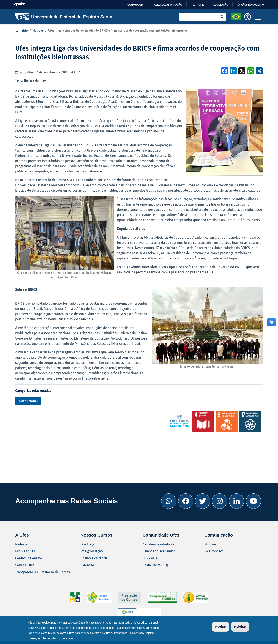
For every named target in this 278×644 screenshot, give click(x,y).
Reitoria (21, 544)
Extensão (87, 565)
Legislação (221, 5)
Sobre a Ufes (25, 565)
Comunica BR (136, 5)
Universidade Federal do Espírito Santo (64, 17)
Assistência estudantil (159, 544)
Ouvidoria (150, 558)
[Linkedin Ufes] (237, 501)
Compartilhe (259, 71)
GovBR (20, 4)
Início (24, 30)
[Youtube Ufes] (253, 501)
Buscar (222, 17)
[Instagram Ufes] (220, 501)
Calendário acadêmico (159, 551)
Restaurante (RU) (155, 565)
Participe (198, 5)
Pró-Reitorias (25, 551)
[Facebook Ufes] (186, 501)
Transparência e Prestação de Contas (42, 572)
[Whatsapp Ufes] (169, 501)
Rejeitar (240, 627)
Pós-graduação (92, 551)
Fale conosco (214, 551)
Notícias (38, 30)
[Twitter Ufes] (203, 501)
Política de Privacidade (115, 634)
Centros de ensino (29, 558)
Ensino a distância (94, 558)
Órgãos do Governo (251, 5)
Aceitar (221, 627)
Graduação (89, 544)
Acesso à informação (168, 5)
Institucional (28, 401)
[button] (236, 16)
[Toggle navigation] (258, 17)
